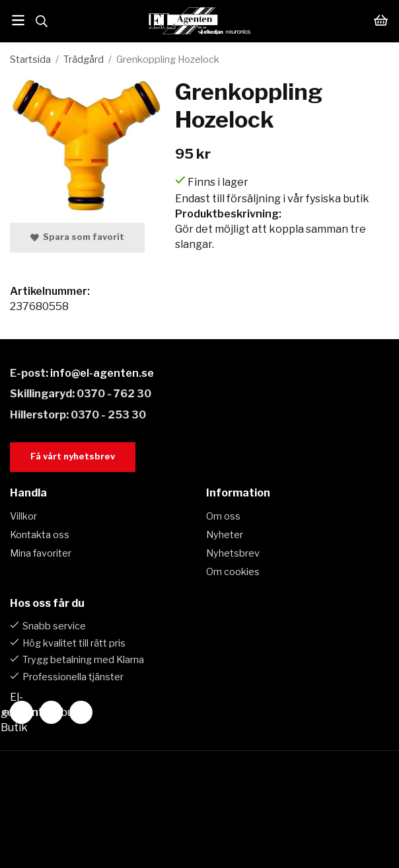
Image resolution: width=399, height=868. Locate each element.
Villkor (23, 516)
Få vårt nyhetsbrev (73, 456)
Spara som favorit (77, 237)
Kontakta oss (40, 535)
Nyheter (225, 535)
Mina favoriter (41, 553)
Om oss (223, 516)
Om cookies (233, 572)
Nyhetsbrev (233, 553)
